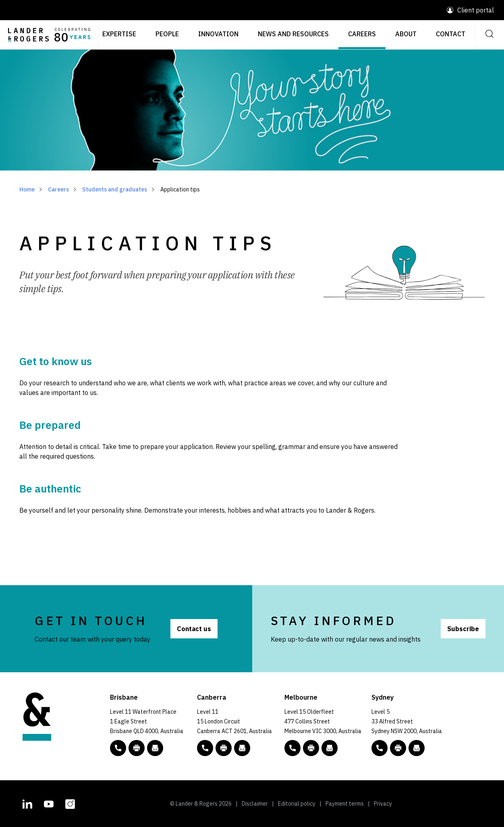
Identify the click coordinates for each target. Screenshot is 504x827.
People (167, 34)
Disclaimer (255, 804)
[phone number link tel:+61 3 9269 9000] (292, 748)
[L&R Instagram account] (70, 803)
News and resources (293, 34)
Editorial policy (297, 804)
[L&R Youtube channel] (49, 803)
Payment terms (345, 804)
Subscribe (463, 629)
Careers (362, 34)
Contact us (194, 629)
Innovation (218, 34)
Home (27, 189)
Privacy (383, 804)
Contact (451, 34)
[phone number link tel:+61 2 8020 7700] (380, 748)
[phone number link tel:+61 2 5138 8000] (205, 748)
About (406, 34)
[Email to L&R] (155, 748)
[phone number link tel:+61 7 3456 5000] (118, 748)
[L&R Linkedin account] (27, 803)
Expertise (119, 34)
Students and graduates (115, 189)
